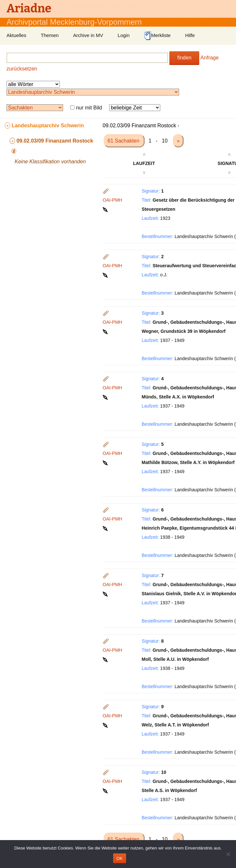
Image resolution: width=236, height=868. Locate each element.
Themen (50, 35)
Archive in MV (88, 35)
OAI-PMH (112, 200)
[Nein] (228, 854)
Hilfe (190, 35)
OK (119, 858)
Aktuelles (16, 35)
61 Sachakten (124, 141)
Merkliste (157, 36)
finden (184, 58)
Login (124, 35)
